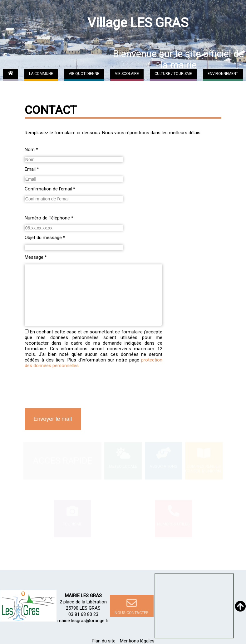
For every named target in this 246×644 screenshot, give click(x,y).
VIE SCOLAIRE (127, 74)
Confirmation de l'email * (50, 189)
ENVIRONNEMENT (223, 74)
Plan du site (104, 641)
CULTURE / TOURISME (173, 74)
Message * (36, 257)
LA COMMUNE (41, 74)
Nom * (31, 150)
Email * (32, 169)
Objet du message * (45, 238)
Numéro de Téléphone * (49, 218)
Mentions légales (137, 641)
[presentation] (72, 390)
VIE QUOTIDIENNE (84, 74)
